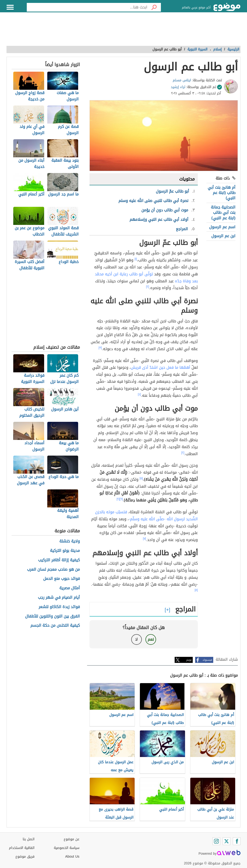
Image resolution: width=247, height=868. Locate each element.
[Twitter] (226, 841)
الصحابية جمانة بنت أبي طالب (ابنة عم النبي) (223, 213)
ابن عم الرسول (223, 236)
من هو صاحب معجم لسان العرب (53, 570)
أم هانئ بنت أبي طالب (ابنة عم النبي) (222, 193)
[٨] (196, 590)
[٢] (148, 287)
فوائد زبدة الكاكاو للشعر (59, 607)
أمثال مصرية (70, 588)
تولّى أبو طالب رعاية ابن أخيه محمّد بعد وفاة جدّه (146, 278)
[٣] (100, 348)
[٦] (121, 499)
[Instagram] (216, 841)
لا (136, 639)
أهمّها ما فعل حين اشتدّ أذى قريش (161, 367)
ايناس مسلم (182, 80)
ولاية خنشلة (70, 541)
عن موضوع (72, 839)
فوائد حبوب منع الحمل (62, 579)
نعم (151, 639)
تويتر (189, 660)
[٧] (145, 539)
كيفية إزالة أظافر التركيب (59, 560)
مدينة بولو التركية (65, 551)
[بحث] (154, 7)
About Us (72, 857)
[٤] (140, 394)
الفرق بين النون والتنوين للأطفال (52, 616)
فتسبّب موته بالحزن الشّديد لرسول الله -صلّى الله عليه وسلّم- (146, 515)
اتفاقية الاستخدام (22, 848)
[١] (136, 259)
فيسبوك (207, 660)
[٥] (141, 478)
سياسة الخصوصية (67, 848)
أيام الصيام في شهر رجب (59, 598)
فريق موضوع (25, 857)
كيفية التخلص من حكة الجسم (55, 626)
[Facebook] (237, 841)
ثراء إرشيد (178, 87)
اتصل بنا (29, 839)
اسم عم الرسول (222, 227)
